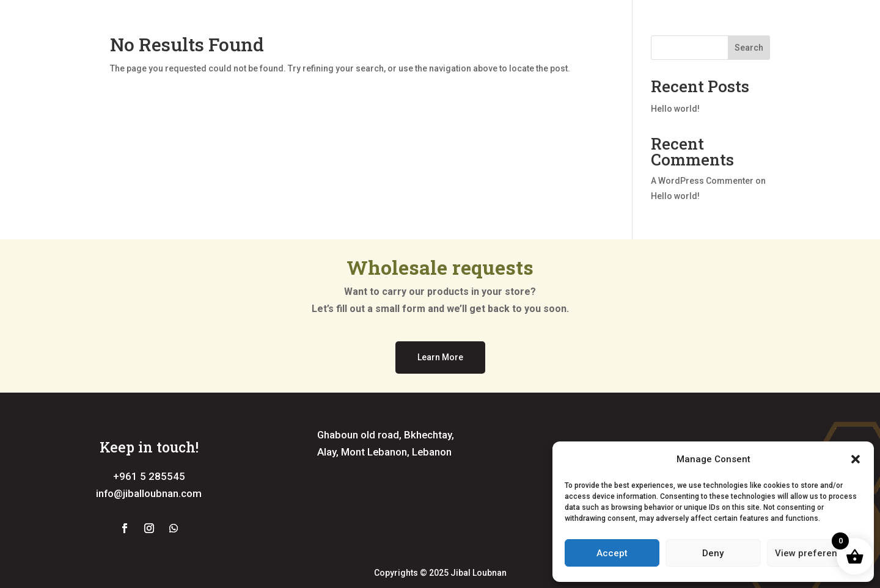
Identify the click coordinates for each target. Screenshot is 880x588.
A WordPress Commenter (702, 181)
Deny (713, 553)
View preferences (814, 553)
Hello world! (675, 109)
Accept (612, 553)
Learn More (440, 357)
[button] (856, 459)
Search (749, 48)
